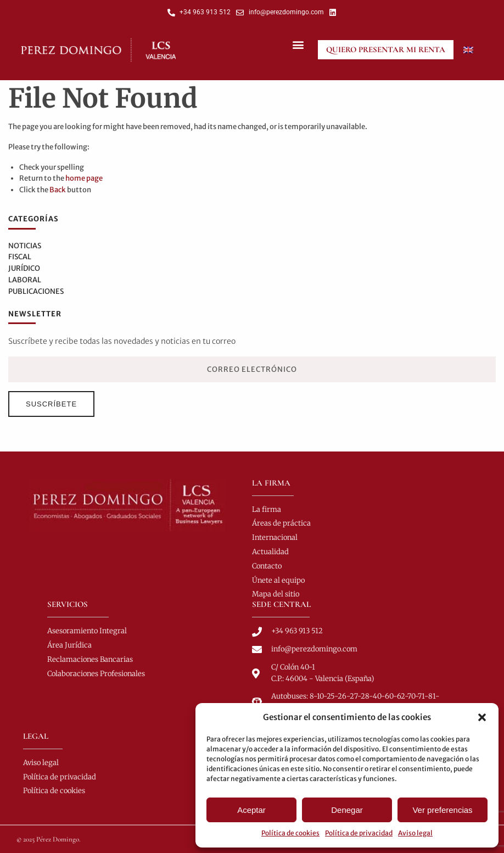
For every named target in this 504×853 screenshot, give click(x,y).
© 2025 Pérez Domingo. (49, 839)
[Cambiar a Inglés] (468, 50)
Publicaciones (36, 291)
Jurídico (24, 268)
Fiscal (20, 257)
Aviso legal (415, 833)
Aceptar (251, 810)
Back (58, 190)
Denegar (347, 810)
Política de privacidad (359, 833)
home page (84, 178)
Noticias (25, 246)
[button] (482, 717)
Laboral (25, 280)
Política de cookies (290, 833)
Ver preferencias (442, 810)
